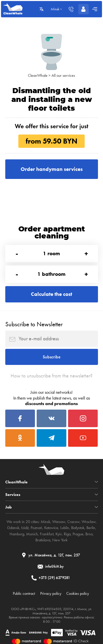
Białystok (78, 528)
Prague (78, 534)
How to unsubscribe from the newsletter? (51, 376)
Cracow (73, 522)
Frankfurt (47, 534)
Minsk (45, 522)
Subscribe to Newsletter (34, 324)
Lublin (65, 528)
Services (13, 494)
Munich (32, 534)
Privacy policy (51, 594)
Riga (67, 534)
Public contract (24, 594)
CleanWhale (38, 75)
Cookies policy (78, 594)
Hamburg (17, 534)
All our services (63, 75)
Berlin (91, 528)
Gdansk (13, 528)
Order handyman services (52, 169)
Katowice (51, 528)
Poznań (36, 528)
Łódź (25, 528)
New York (60, 540)
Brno (89, 534)
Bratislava (43, 540)
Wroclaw (89, 522)
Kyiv (59, 534)
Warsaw (59, 522)
